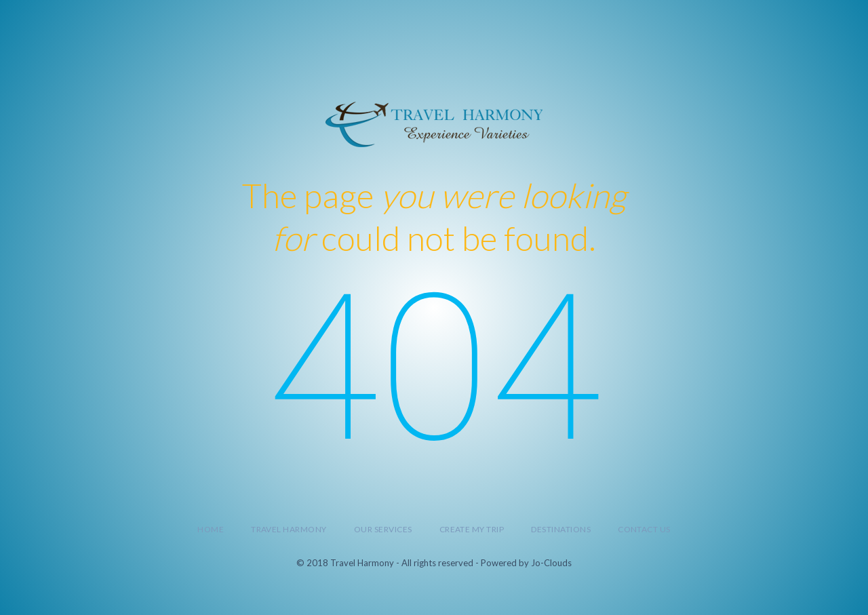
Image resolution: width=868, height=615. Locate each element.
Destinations (561, 529)
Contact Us (644, 529)
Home (211, 529)
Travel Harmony (289, 529)
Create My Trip (472, 529)
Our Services (383, 529)
